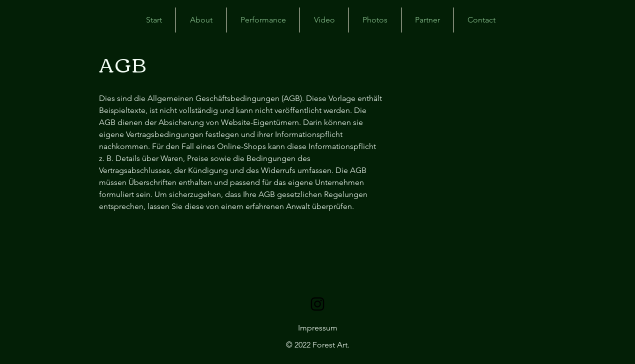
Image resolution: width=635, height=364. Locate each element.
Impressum (318, 328)
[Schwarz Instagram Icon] (317, 304)
